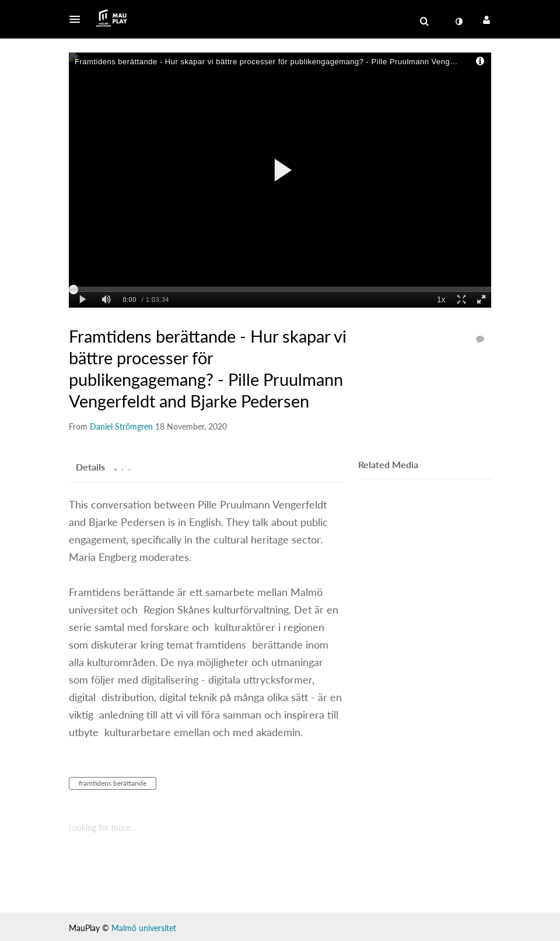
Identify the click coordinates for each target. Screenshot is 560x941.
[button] (78, 19)
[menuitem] (459, 22)
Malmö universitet (144, 928)
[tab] (90, 466)
